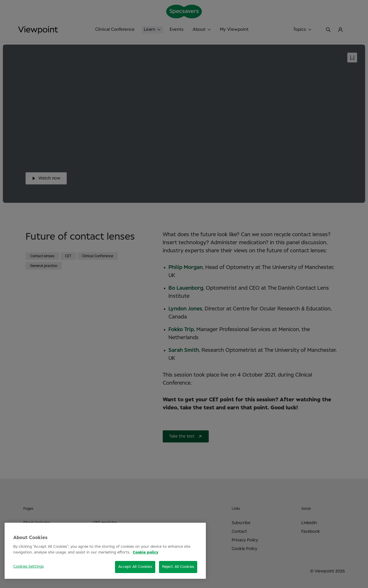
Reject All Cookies (178, 567)
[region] (105, 551)
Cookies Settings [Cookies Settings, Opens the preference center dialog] (28, 567)
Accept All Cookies (135, 567)
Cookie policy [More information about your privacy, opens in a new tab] (146, 552)
